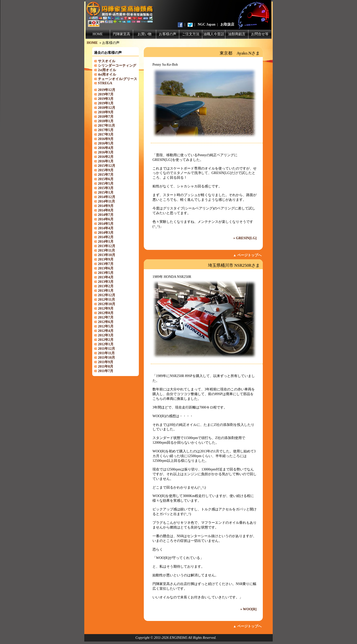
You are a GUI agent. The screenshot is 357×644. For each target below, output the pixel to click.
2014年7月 (106, 215)
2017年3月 (106, 134)
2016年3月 (106, 152)
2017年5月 (106, 130)
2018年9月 (106, 112)
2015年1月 (106, 192)
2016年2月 (106, 157)
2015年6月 (106, 179)
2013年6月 (106, 268)
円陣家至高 (121, 34)
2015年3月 (106, 188)
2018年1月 (106, 121)
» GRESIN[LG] (245, 238)
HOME (98, 34)
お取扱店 (227, 24)
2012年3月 (106, 335)
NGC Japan (207, 24)
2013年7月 (106, 264)
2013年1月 (106, 291)
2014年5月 (106, 224)
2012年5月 (106, 326)
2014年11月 (106, 201)
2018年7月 (106, 117)
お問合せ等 (260, 34)
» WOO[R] (249, 609)
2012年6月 (106, 322)
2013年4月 (106, 277)
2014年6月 (106, 219)
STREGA (105, 83)
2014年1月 (106, 242)
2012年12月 (107, 295)
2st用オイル (107, 70)
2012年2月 (106, 340)
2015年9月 (106, 170)
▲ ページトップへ (247, 255)
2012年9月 (106, 308)
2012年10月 (107, 304)
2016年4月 (106, 148)
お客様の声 (168, 34)
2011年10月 (106, 358)
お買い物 (145, 34)
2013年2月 (106, 286)
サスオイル (107, 61)
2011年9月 (106, 362)
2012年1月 (106, 344)
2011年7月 (106, 371)
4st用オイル (107, 74)
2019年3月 (106, 99)
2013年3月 (106, 282)
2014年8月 (106, 210)
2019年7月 (106, 94)
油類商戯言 (237, 34)
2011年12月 (106, 349)
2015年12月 (107, 166)
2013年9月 (106, 259)
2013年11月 (106, 250)
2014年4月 (106, 228)
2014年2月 (106, 237)
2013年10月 (107, 255)
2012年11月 (106, 300)
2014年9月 (106, 206)
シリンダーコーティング (117, 66)
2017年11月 (106, 126)
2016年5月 (106, 143)
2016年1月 (106, 161)
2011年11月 (106, 353)
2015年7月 (106, 175)
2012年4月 (106, 331)
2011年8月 (106, 366)
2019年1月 (106, 103)
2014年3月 (106, 233)
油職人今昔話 (214, 34)
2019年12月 (107, 90)
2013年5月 (106, 273)
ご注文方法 (191, 34)
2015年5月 (106, 184)
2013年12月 (107, 246)
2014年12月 (107, 197)
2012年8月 (106, 313)
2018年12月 (107, 108)
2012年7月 (106, 317)
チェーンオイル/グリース (118, 79)
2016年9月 (106, 139)
